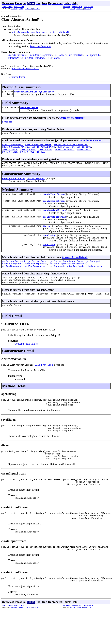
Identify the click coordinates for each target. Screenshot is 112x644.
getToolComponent (12, 280)
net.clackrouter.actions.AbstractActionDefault (40, 33)
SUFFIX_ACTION (66, 151)
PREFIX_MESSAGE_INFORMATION (70, 148)
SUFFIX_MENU (45, 154)
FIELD (21, 9)
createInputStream (54, 202)
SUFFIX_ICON (84, 151)
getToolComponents (36, 280)
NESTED (14, 9)
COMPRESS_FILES (29, 110)
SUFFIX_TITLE (10, 157)
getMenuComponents (36, 277)
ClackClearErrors (17, 55)
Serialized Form (16, 78)
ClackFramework (36, 185)
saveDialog (49, 257)
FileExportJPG (92, 55)
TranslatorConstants (40, 47)
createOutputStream (54, 219)
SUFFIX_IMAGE (10, 154)
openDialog (49, 247)
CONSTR (28, 9)
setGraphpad (57, 280)
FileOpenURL (42, 58)
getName (54, 277)
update (101, 280)
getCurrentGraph (38, 274)
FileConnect (60, 55)
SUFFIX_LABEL (28, 154)
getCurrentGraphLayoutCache (67, 274)
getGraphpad (93, 274)
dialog (47, 236)
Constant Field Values (26, 361)
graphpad (7, 125)
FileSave (56, 58)
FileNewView (15, 58)
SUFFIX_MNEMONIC (65, 154)
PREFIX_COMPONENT (12, 148)
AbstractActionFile (14, 185)
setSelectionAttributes (81, 280)
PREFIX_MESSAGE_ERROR (38, 148)
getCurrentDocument (14, 274)
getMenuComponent (12, 277)
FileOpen (29, 58)
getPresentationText (74, 277)
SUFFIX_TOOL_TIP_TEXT (33, 157)
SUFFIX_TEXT (84, 154)
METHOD (37, 9)
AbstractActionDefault (25, 70)
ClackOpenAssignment (40, 55)
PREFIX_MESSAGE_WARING (16, 151)
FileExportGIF (75, 55)
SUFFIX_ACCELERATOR (43, 151)
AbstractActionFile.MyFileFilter (34, 94)
